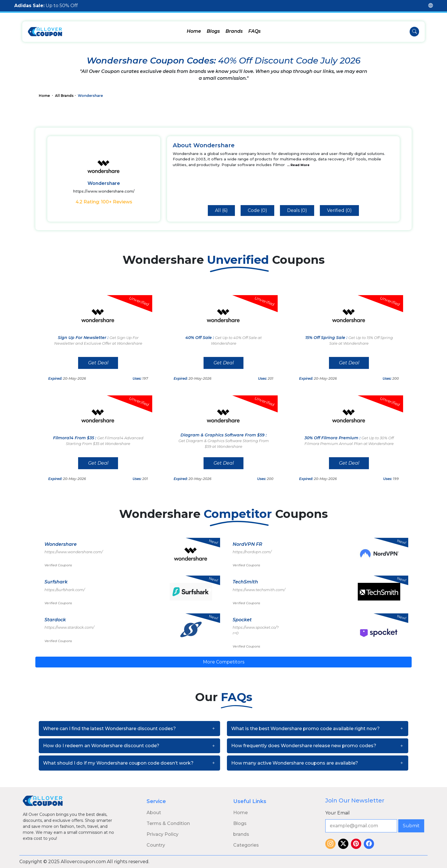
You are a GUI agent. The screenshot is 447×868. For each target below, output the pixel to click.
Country (156, 845)
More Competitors (224, 662)
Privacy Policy (162, 834)
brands (241, 834)
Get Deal (98, 363)
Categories (246, 845)
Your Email (338, 813)
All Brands (64, 96)
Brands (234, 31)
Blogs (213, 31)
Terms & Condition (168, 823)
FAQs (254, 31)
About (154, 813)
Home (194, 31)
